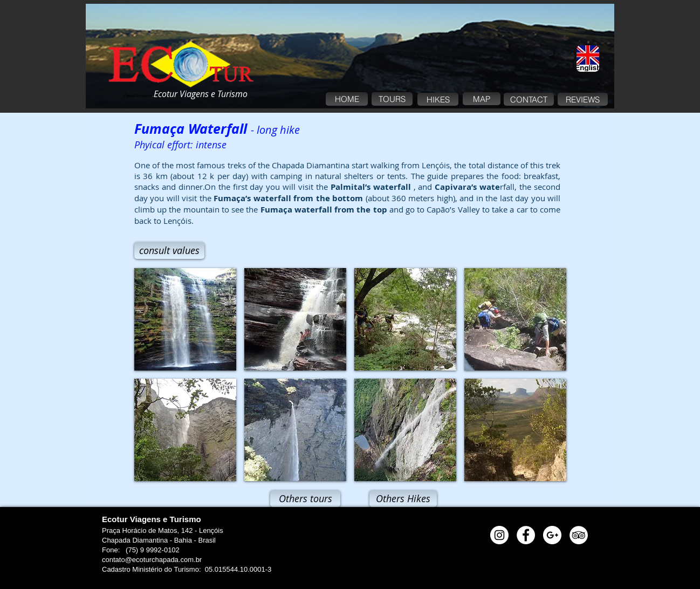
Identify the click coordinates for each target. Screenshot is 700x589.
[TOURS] (392, 99)
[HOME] (347, 99)
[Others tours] (305, 499)
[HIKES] (438, 99)
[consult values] (169, 251)
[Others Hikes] (403, 499)
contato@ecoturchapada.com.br (152, 560)
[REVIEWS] (583, 99)
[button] (185, 319)
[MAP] (482, 99)
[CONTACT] (529, 99)
